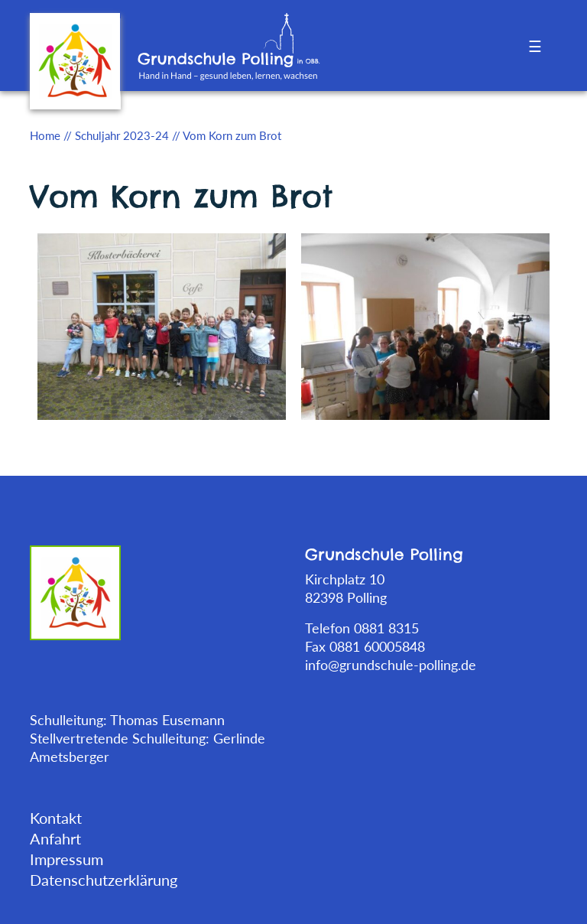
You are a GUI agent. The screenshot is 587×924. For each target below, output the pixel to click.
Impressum (66, 859)
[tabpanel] (162, 325)
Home (45, 135)
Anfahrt (55, 838)
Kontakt (56, 818)
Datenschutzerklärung (104, 880)
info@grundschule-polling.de (391, 665)
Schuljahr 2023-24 (122, 135)
